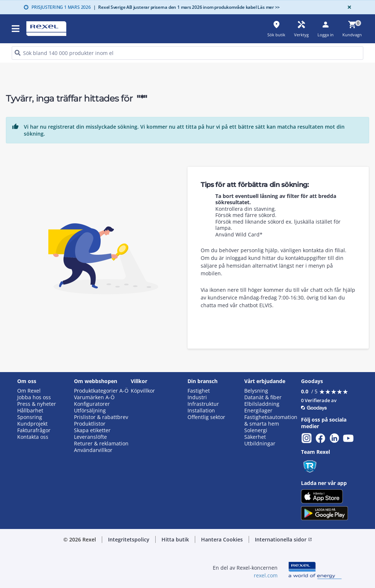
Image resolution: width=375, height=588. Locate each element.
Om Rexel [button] (29, 391)
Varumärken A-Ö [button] (94, 397)
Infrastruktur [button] (203, 404)
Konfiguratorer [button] (92, 404)
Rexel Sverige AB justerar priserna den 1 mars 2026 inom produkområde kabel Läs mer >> (187, 7)
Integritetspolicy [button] (129, 539)
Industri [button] (197, 397)
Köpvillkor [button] (143, 391)
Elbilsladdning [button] (262, 404)
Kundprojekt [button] (32, 424)
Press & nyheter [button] (37, 404)
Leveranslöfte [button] (90, 437)
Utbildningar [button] (260, 444)
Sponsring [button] (30, 417)
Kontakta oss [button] (33, 437)
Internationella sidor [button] (283, 539)
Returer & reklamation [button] (101, 444)
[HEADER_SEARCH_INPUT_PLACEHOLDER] (187, 53)
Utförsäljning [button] (90, 411)
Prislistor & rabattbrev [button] (101, 417)
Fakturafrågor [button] (34, 430)
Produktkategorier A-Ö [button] (101, 391)
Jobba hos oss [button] (34, 397)
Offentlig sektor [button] (206, 417)
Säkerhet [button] (255, 437)
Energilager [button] (258, 411)
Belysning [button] (256, 391)
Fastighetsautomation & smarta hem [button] (271, 420)
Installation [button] (201, 411)
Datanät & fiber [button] (263, 397)
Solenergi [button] (256, 430)
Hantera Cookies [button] (222, 539)
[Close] (348, 7)
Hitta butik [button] (175, 539)
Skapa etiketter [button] (92, 430)
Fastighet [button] (199, 391)
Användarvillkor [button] (93, 450)
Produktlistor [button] (90, 424)
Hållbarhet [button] (30, 411)
